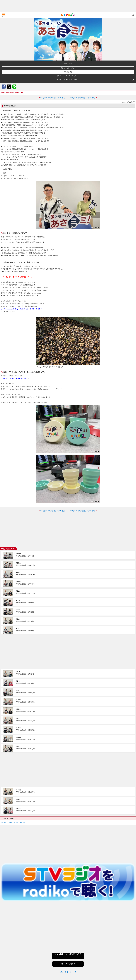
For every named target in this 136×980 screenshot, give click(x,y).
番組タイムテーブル (67, 68)
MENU (3, 15)
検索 (133, 15)
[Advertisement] (68, 6)
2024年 (16, 795)
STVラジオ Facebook (68, 944)
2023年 (22, 795)
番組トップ (68, 64)
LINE (14, 87)
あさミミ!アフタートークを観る (67, 76)
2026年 (3, 795)
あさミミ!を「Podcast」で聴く (67, 80)
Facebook (4, 87)
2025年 (10, 795)
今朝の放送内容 (67, 72)
